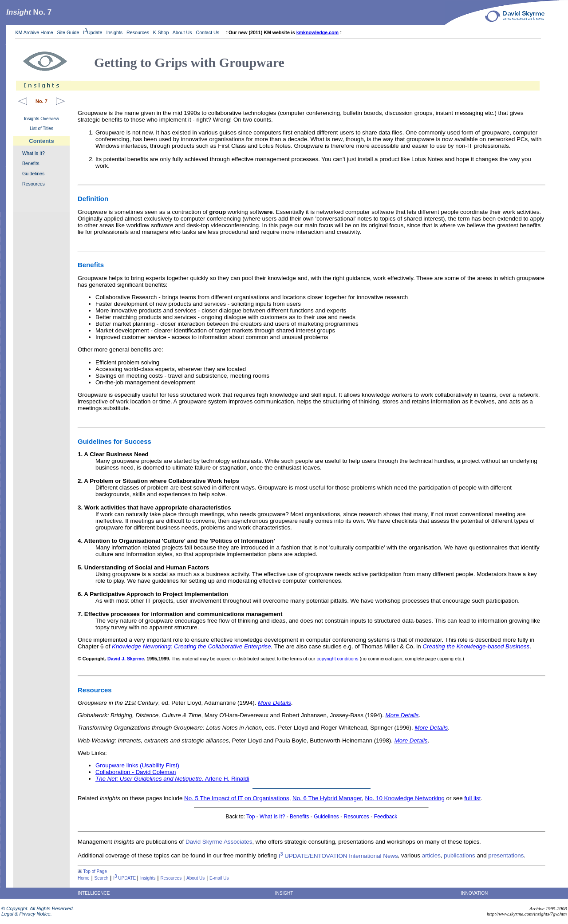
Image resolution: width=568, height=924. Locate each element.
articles (431, 856)
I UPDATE (125, 878)
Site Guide (68, 32)
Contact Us (208, 32)
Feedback (386, 817)
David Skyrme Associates (219, 842)
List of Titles (41, 128)
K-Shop (161, 32)
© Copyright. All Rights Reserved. (37, 908)
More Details (274, 703)
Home (84, 878)
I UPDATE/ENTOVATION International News (338, 856)
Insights (114, 32)
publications (459, 856)
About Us (182, 32)
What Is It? (34, 153)
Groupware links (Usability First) (137, 765)
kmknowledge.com (318, 32)
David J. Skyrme (126, 659)
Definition (93, 199)
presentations (506, 856)
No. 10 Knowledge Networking (405, 798)
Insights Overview (41, 119)
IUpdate (93, 32)
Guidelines (33, 174)
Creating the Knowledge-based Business (476, 646)
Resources (138, 32)
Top (250, 817)
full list (472, 798)
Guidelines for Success (114, 441)
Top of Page (92, 871)
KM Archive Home (34, 32)
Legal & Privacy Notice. (26, 914)
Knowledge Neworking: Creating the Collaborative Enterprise (191, 646)
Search (102, 878)
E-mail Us (219, 878)
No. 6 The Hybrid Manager (327, 798)
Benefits (31, 163)
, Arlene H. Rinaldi (172, 779)
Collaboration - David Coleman (136, 772)
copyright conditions (337, 659)
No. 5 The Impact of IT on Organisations (237, 798)
